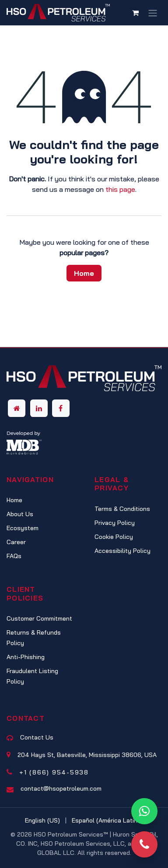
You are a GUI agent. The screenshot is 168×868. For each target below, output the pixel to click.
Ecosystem (23, 528)
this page (120, 189)
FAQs (14, 556)
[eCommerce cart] (135, 13)
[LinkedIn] (39, 408)
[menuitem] (42, 821)
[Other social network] (17, 408)
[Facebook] (61, 408)
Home (84, 273)
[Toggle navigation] (153, 13)
